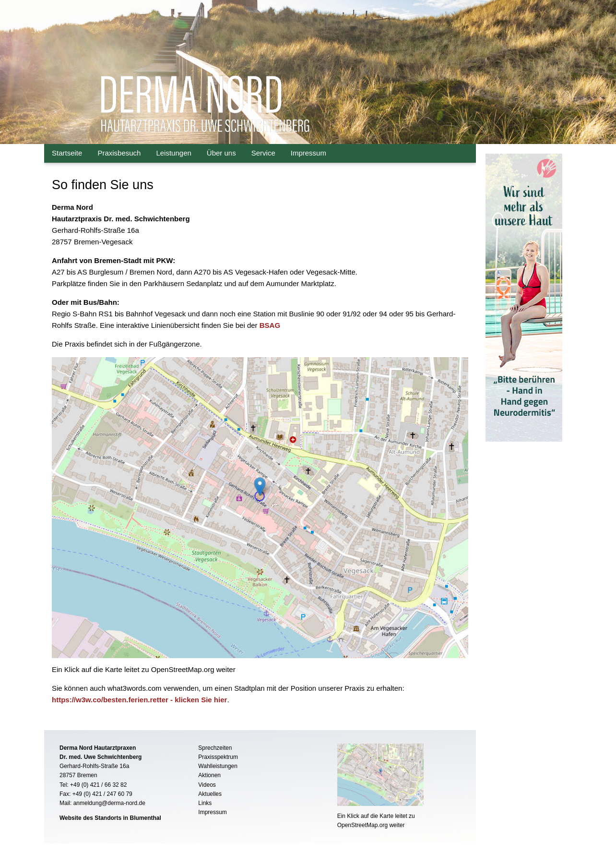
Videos (207, 785)
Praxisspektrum (218, 757)
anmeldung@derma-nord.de (109, 803)
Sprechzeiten (215, 748)
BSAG (270, 325)
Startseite (67, 153)
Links (205, 803)
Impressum (308, 153)
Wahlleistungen (218, 766)
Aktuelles (210, 794)
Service (263, 153)
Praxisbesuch (119, 153)
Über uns (221, 153)
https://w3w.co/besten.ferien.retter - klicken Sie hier (139, 700)
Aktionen (209, 775)
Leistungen (173, 153)
